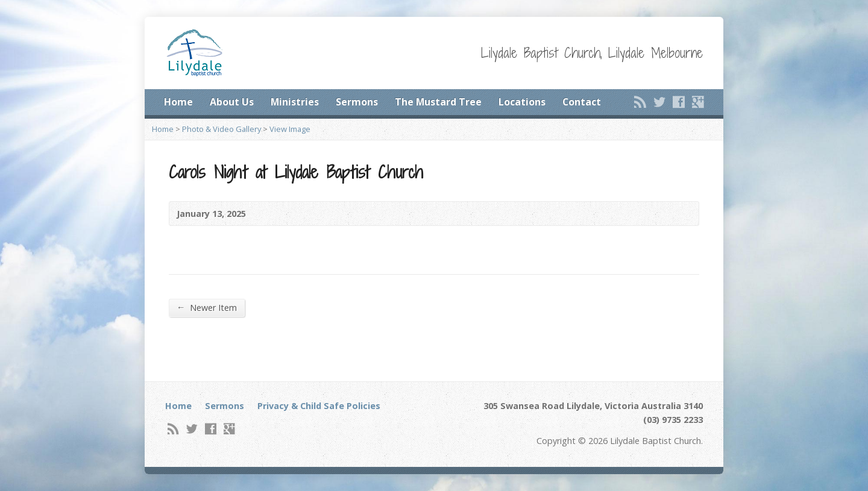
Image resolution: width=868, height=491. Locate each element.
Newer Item (207, 307)
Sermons (357, 102)
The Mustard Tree (438, 102)
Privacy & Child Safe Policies (319, 406)
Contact (582, 102)
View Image (290, 129)
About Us (232, 102)
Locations (522, 102)
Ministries (295, 102)
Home (178, 102)
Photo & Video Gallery (222, 129)
